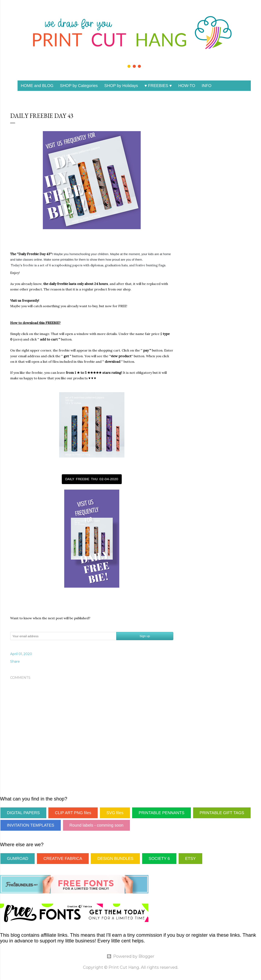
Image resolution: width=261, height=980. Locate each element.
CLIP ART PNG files (73, 813)
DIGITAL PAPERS (23, 813)
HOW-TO (187, 86)
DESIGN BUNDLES (115, 858)
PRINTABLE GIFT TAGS (222, 813)
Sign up (145, 636)
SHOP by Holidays (121, 86)
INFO (207, 86)
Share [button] (15, 661)
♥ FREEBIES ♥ (158, 86)
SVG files (115, 813)
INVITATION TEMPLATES (31, 825)
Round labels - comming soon (97, 825)
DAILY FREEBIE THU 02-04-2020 (92, 479)
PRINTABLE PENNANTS (161, 813)
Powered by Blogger (130, 956)
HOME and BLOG (37, 86)
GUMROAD (18, 858)
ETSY (190, 858)
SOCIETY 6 (159, 858)
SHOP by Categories (79, 86)
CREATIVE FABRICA (63, 858)
